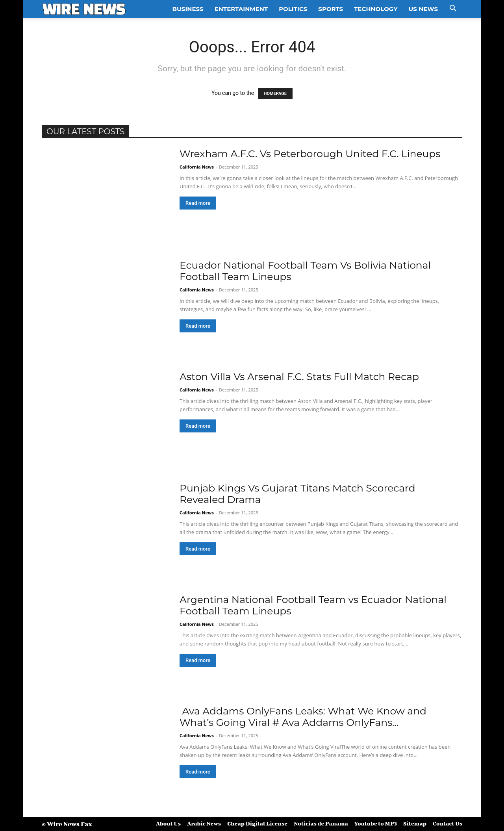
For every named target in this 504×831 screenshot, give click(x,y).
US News (423, 9)
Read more (198, 203)
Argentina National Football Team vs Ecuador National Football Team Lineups (313, 605)
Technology (376, 9)
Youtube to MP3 (376, 823)
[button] (453, 9)
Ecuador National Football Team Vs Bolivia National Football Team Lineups (305, 271)
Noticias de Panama (321, 823)
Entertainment (241, 9)
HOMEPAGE (275, 94)
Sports (331, 9)
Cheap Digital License (257, 823)
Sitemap (415, 823)
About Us (168, 823)
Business (188, 9)
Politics (293, 9)
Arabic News (204, 823)
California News (197, 167)
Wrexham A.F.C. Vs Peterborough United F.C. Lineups (310, 154)
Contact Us (447, 823)
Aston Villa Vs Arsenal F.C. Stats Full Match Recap (299, 377)
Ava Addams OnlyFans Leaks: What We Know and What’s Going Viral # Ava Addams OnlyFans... (303, 717)
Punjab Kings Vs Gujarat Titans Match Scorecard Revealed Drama (297, 494)
